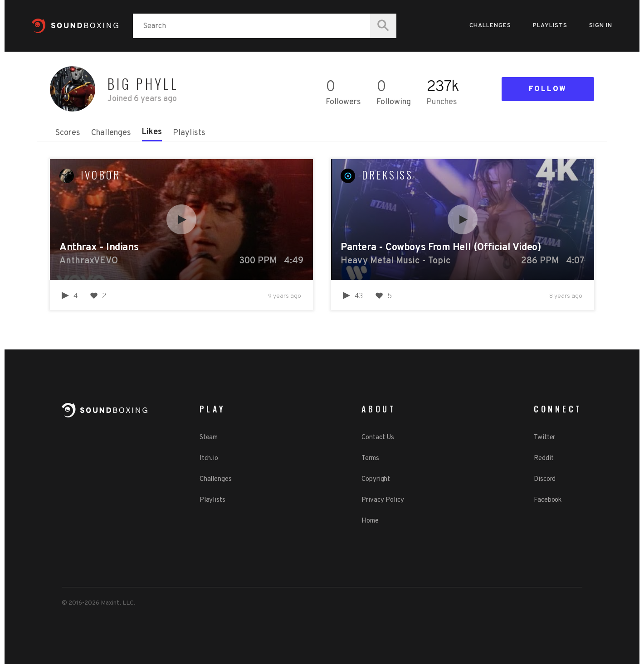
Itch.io (209, 458)
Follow (548, 89)
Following (394, 102)
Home (370, 521)
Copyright (376, 479)
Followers (343, 102)
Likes (152, 132)
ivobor (100, 175)
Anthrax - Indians (99, 248)
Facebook (548, 500)
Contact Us (378, 438)
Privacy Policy (383, 500)
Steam (209, 438)
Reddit (544, 458)
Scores (68, 133)
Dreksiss (388, 175)
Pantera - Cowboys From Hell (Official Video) (441, 248)
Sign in (601, 26)
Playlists (550, 26)
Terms (370, 458)
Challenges (490, 26)
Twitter (544, 438)
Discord (545, 479)
